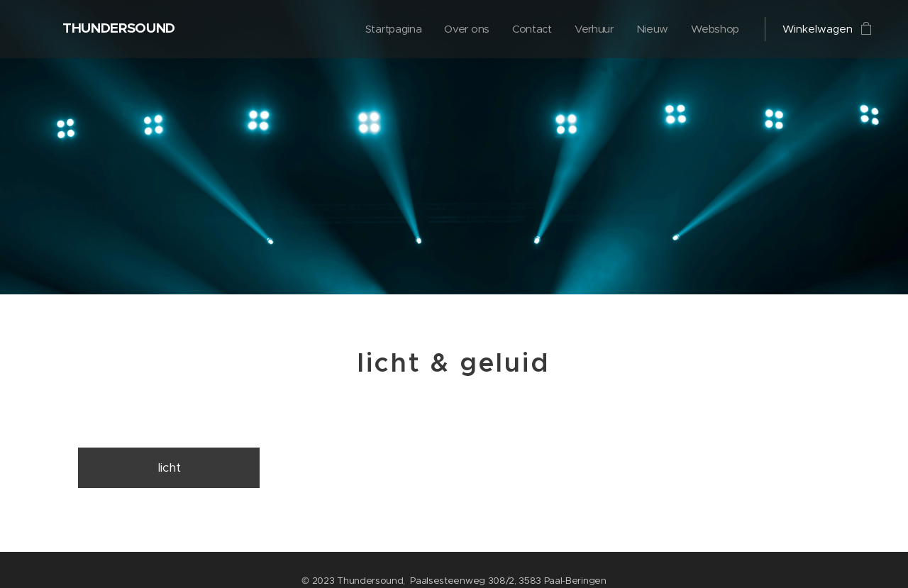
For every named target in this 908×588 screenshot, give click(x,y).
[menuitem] (389, 29)
